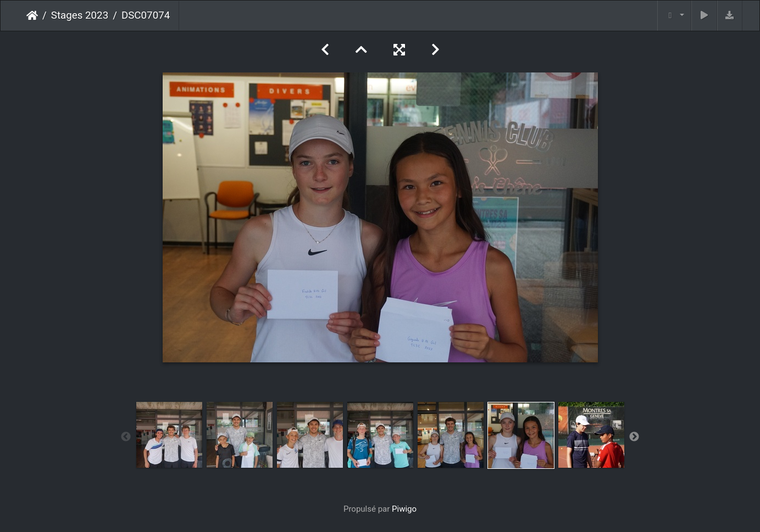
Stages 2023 (80, 15)
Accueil (32, 15)
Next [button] (634, 437)
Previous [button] (126, 437)
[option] (169, 435)
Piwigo (404, 509)
